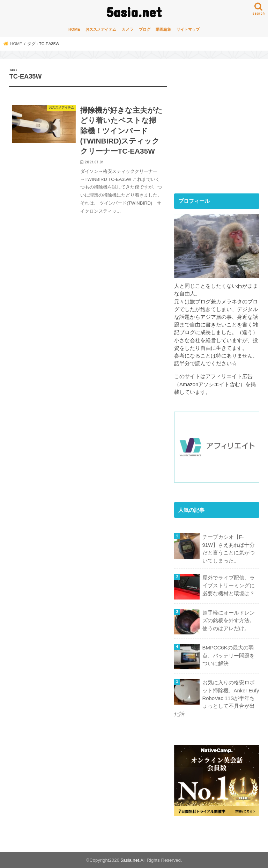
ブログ (145, 29)
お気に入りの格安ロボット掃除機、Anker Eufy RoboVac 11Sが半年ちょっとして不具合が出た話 (217, 698)
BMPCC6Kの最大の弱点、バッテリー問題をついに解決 (229, 655)
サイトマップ (188, 29)
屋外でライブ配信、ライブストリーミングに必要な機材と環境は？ (229, 585)
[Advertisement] (221, 132)
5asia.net (134, 12)
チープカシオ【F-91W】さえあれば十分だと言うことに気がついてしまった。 (229, 549)
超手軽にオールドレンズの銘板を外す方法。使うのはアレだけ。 (229, 620)
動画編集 (163, 29)
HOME (74, 29)
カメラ (128, 29)
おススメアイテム (101, 29)
